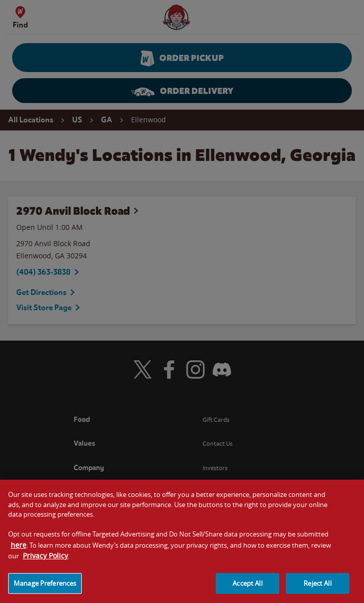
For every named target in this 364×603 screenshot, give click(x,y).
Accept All (247, 591)
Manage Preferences (45, 591)
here (19, 553)
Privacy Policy (45, 564)
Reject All (317, 591)
